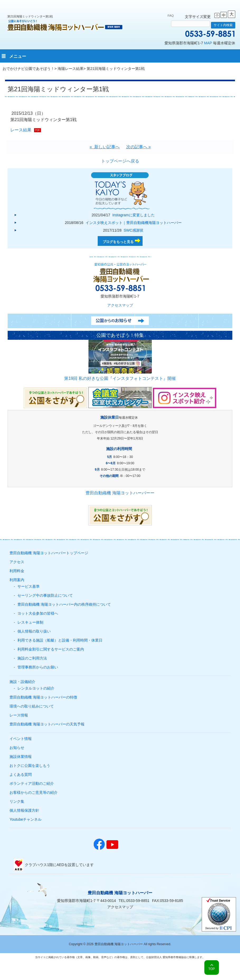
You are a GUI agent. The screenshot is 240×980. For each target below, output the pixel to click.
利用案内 (17, 580)
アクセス (17, 562)
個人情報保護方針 (24, 810)
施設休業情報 (21, 757)
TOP (211, 969)
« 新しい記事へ (105, 147)
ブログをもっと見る (118, 242)
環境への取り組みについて (32, 706)
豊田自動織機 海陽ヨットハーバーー (120, 493)
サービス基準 (29, 586)
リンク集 (17, 801)
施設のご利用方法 (32, 658)
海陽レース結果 (70, 69)
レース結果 (21, 130)
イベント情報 (21, 739)
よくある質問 (21, 775)
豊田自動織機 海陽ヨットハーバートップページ (49, 553)
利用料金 (17, 571)
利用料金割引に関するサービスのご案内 (51, 649)
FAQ (171, 16)
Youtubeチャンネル (25, 819)
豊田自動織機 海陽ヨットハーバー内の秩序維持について (64, 604)
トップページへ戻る (120, 161)
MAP (208, 43)
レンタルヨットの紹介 (36, 688)
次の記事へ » (138, 147)
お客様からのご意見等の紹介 (34, 792)
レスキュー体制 (30, 622)
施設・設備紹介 (22, 682)
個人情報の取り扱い (34, 631)
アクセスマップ (120, 305)
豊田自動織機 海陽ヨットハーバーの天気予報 (47, 724)
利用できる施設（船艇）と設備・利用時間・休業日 (60, 640)
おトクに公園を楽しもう (30, 766)
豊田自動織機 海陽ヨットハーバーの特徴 (43, 697)
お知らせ (17, 748)
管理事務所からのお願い (38, 667)
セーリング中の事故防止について (45, 595)
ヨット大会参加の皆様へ (38, 613)
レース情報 (19, 715)
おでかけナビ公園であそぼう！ (29, 69)
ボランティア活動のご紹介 (32, 783)
